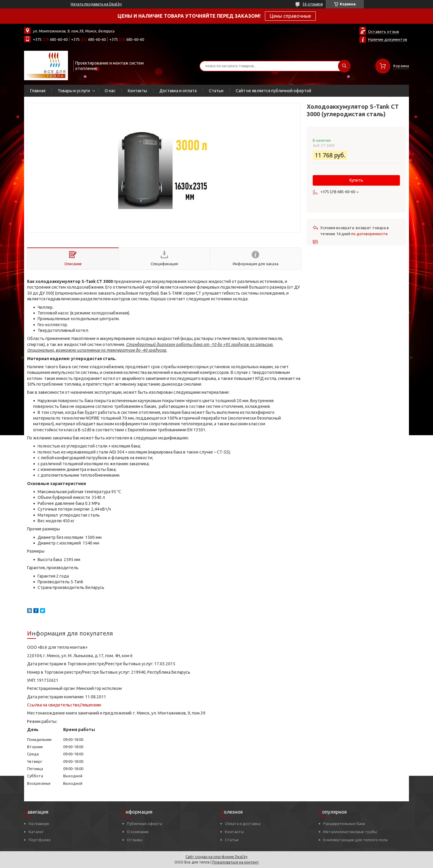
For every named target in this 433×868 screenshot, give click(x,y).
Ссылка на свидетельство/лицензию (64, 705)
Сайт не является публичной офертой (273, 91)
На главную (39, 824)
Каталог (36, 832)
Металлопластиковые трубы (350, 832)
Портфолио (40, 840)
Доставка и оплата (178, 91)
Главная (38, 91)
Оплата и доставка (243, 824)
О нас (110, 91)
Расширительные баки (344, 824)
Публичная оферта (144, 824)
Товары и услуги (74, 91)
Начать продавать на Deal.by (96, 4)
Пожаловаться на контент (236, 862)
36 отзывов (313, 4)
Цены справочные (290, 16)
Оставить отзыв (384, 32)
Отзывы (135, 840)
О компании (138, 832)
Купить (356, 180)
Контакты (137, 91)
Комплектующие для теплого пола (355, 840)
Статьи (216, 91)
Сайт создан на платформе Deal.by (216, 857)
